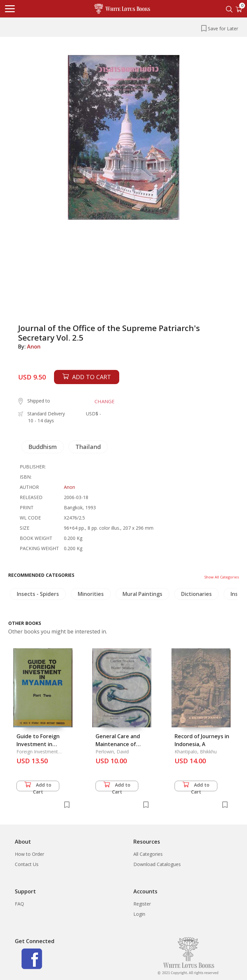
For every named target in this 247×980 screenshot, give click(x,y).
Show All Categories (221, 577)
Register (142, 904)
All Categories (148, 854)
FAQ (19, 904)
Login (139, 914)
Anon (34, 347)
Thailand (88, 447)
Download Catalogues (157, 864)
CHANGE (105, 401)
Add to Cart (38, 786)
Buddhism (43, 447)
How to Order (29, 854)
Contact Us (27, 864)
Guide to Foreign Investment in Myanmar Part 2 (38, 744)
